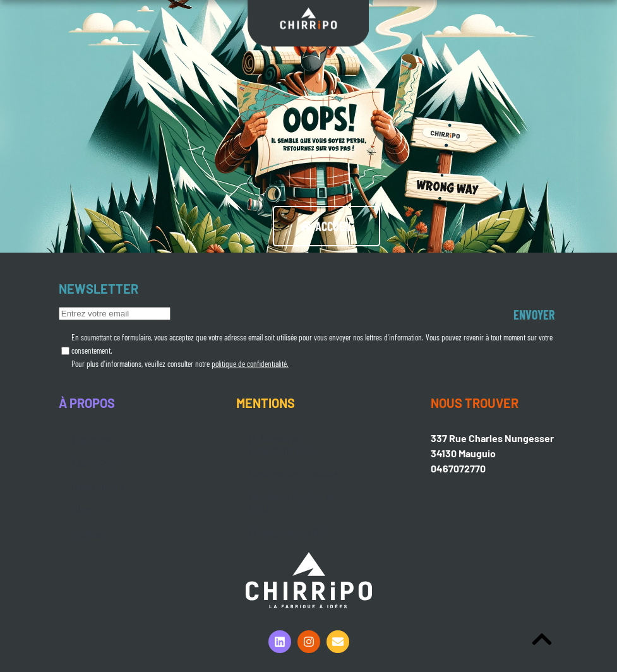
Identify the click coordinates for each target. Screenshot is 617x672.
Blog (81, 509)
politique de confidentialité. (250, 364)
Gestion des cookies (294, 473)
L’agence (92, 439)
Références (98, 486)
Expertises (95, 462)
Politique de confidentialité (282, 444)
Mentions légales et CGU (292, 502)
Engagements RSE (290, 532)
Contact (89, 533)
